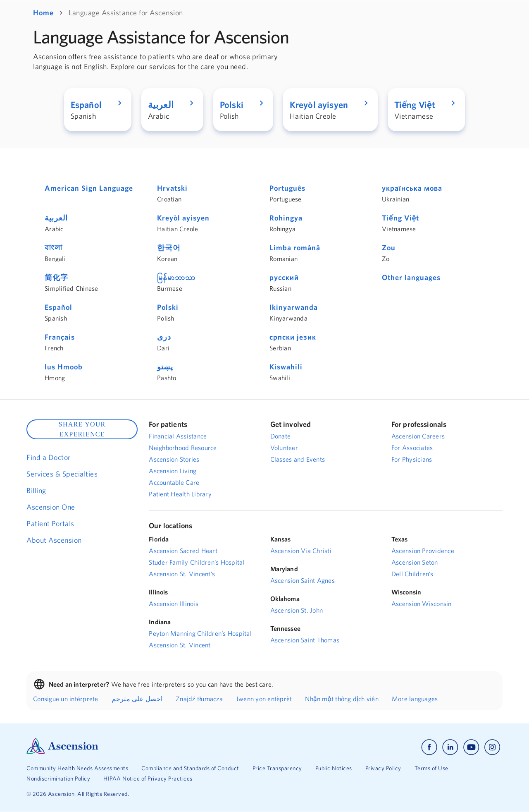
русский (284, 277)
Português (287, 188)
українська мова (412, 188)
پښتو (165, 367)
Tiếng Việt (400, 218)
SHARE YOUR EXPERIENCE (82, 429)
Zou (389, 248)
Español (58, 307)
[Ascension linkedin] (450, 747)
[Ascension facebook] (429, 747)
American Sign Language (89, 188)
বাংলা (54, 248)
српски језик (293, 337)
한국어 (169, 248)
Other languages (411, 277)
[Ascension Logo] (62, 752)
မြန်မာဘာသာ (176, 277)
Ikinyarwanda (294, 307)
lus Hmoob (64, 367)
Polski (168, 307)
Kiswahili (286, 367)
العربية (56, 218)
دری (164, 337)
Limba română (295, 248)
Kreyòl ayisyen (183, 218)
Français (60, 337)
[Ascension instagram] (492, 747)
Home (43, 13)
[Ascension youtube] (471, 747)
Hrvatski (172, 188)
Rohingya (286, 218)
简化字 (56, 277)
